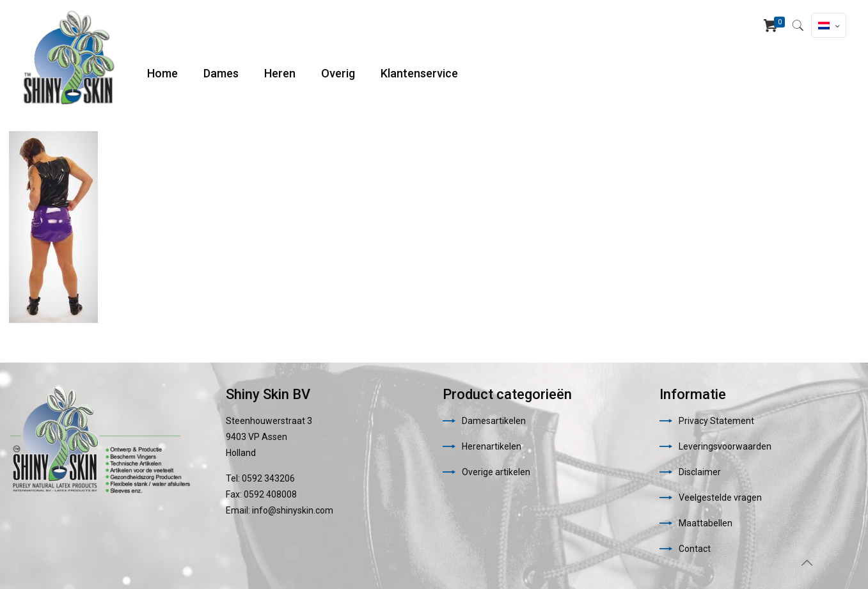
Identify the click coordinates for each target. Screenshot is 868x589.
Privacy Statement (716, 421)
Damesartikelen (494, 421)
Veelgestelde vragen (720, 498)
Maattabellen (706, 523)
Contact (695, 549)
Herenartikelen (492, 446)
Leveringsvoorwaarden (725, 446)
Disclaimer (700, 472)
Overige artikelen (496, 472)
